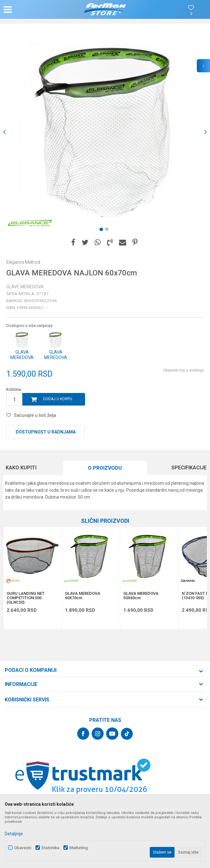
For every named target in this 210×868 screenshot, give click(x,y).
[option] (105, 132)
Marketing (79, 848)
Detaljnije (14, 834)
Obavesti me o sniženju (183, 370)
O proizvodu (105, 468)
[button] (35, 9)
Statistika (50, 848)
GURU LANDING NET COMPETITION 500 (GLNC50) (26, 598)
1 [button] (102, 230)
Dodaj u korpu (58, 399)
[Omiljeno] (191, 14)
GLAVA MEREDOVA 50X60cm (141, 596)
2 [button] (108, 230)
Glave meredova (25, 287)
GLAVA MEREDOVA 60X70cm (83, 596)
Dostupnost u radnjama (46, 432)
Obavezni (23, 848)
